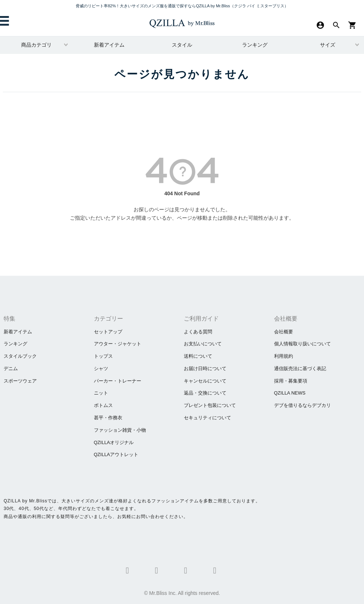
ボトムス (103, 405)
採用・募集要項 (291, 381)
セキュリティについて (207, 418)
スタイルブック (20, 356)
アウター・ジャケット (118, 344)
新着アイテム (109, 45)
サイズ (328, 45)
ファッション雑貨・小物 (120, 430)
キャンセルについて (205, 381)
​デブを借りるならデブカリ (302, 405)
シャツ (101, 368)
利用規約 (284, 356)
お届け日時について (205, 368)
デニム (11, 368)
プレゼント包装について (210, 405)
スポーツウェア (20, 381)
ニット (101, 393)
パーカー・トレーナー (118, 381)
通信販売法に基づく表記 (300, 368)
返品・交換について (205, 393)
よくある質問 (198, 332)
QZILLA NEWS (290, 393)
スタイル (182, 45)
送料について (198, 356)
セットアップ (108, 332)
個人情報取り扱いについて (302, 344)
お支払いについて (203, 344)
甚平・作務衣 (108, 418)
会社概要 (284, 332)
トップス (103, 356)
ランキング (255, 45)
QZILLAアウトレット (116, 454)
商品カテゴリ (36, 45)
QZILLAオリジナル (114, 442)
